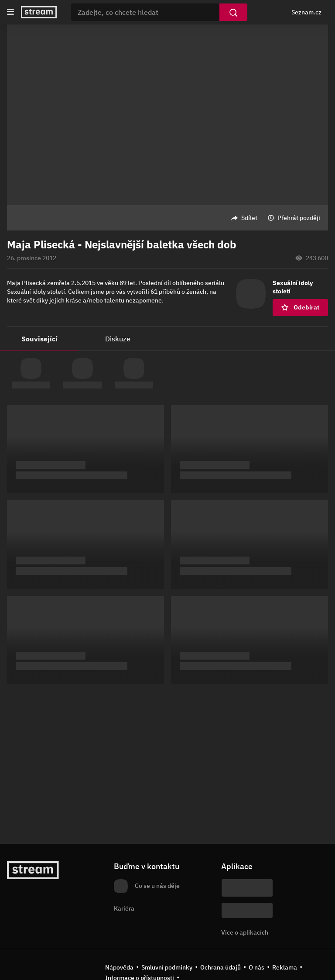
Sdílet (249, 218)
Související (39, 339)
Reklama (285, 967)
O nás (256, 967)
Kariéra (124, 908)
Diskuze (118, 339)
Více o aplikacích (245, 932)
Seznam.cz (306, 12)
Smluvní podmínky (167, 967)
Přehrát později (299, 218)
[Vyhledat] (233, 12)
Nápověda (119, 967)
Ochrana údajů (220, 967)
